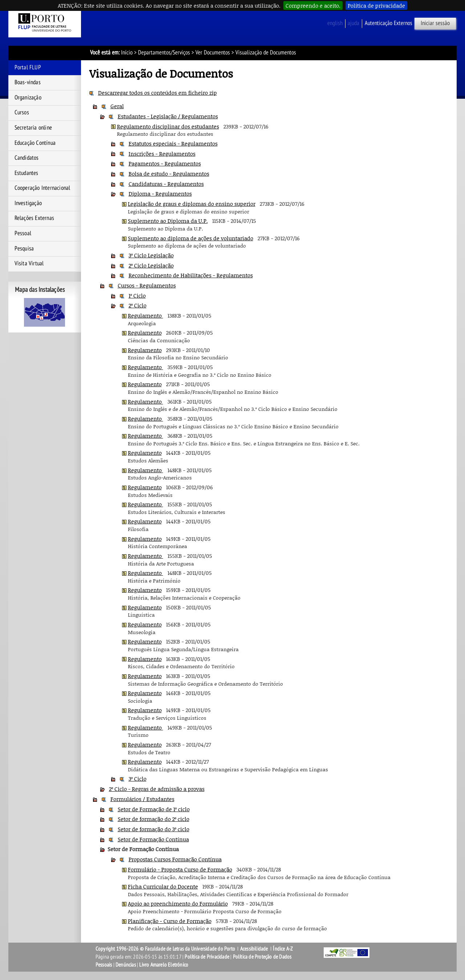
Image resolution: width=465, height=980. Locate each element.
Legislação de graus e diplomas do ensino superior (192, 204)
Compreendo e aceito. (313, 5)
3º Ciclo (138, 779)
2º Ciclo (138, 305)
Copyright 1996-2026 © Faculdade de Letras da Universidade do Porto (166, 949)
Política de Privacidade (207, 957)
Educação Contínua (35, 143)
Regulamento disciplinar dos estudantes (168, 126)
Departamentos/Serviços (164, 53)
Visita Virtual (29, 264)
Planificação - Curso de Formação (170, 921)
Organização (28, 98)
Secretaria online (33, 128)
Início (127, 53)
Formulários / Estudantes (142, 799)
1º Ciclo (137, 295)
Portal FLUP (28, 68)
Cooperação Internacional (43, 188)
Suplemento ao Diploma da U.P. (168, 221)
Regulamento (145, 315)
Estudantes (27, 173)
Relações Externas (34, 218)
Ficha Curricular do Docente (163, 886)
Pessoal (23, 233)
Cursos (22, 113)
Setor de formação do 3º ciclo (153, 829)
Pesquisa (24, 249)
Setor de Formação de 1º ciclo (154, 809)
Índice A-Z (283, 949)
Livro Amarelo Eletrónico (164, 965)
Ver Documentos (213, 53)
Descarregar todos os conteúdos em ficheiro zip (157, 93)
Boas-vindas (28, 82)
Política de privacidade (376, 5)
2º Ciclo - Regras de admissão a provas (157, 789)
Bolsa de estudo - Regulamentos (169, 173)
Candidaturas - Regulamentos (166, 184)
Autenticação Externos (389, 23)
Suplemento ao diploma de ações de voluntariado (191, 238)
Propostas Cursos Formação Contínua (175, 859)
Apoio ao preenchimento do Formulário (178, 903)
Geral (117, 106)
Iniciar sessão (435, 23)
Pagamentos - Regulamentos (165, 163)
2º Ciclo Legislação (151, 265)
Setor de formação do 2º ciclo (153, 819)
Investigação (28, 203)
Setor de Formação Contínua (153, 839)
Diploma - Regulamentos (160, 193)
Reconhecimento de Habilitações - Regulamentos (191, 275)
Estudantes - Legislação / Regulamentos (168, 116)
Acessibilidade (254, 949)
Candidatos (27, 158)
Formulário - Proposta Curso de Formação (180, 869)
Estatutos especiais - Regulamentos (173, 143)
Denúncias (126, 965)
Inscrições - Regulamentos (162, 154)
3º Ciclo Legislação (151, 255)
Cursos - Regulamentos (147, 285)
